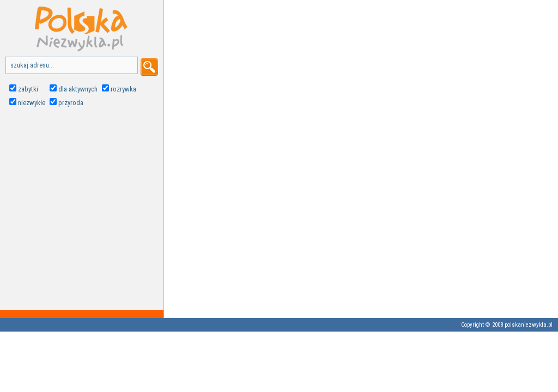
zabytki (28, 89)
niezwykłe (32, 103)
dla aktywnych (78, 89)
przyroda (71, 103)
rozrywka (123, 89)
